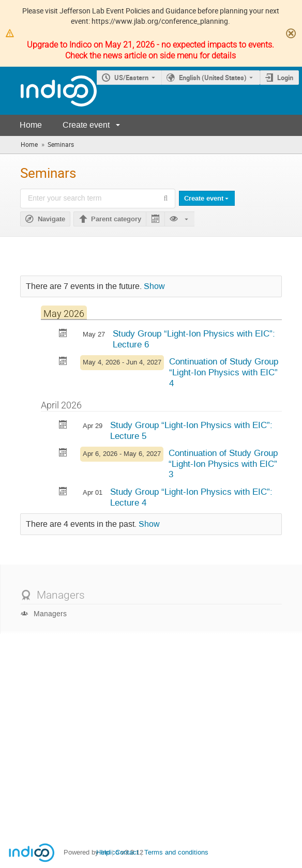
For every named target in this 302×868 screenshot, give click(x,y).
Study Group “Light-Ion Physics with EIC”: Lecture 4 (191, 497)
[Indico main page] (48, 91)
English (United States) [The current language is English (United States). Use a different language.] (213, 78)
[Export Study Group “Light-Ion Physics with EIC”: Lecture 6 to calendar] (63, 334)
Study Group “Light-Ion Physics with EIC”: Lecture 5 (191, 430)
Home (31, 125)
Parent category (116, 219)
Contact (127, 852)
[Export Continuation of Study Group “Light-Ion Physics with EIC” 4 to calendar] (63, 362)
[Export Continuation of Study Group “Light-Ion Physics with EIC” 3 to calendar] (63, 454)
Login (285, 78)
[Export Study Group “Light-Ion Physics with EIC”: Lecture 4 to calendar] (63, 492)
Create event (86, 125)
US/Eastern (131, 78)
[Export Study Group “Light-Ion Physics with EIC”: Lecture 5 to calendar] (63, 426)
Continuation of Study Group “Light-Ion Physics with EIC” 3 (223, 463)
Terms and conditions (176, 852)
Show (154, 286)
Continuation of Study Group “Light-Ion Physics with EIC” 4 (224, 372)
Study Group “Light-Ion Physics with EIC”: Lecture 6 (194, 339)
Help (103, 852)
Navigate (51, 219)
